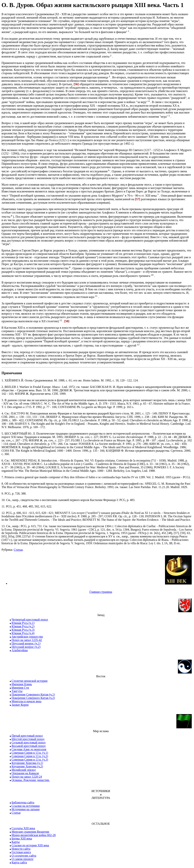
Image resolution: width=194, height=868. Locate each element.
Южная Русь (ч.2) (23, 626)
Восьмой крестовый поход (29, 746)
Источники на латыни (26, 809)
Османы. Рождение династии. (31, 780)
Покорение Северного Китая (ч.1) (33, 694)
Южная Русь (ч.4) (23, 633)
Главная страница (101, 592)
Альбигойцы (20, 650)
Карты (16, 842)
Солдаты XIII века (23, 828)
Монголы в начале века (26, 701)
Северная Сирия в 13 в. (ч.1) (30, 753)
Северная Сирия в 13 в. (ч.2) (30, 756)
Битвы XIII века (22, 838)
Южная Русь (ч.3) (23, 630)
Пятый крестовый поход (27, 736)
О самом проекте (22, 859)
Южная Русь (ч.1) (23, 623)
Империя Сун (20, 688)
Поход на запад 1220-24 (27, 777)
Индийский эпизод (24, 770)
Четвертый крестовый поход (30, 619)
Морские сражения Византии (30, 832)
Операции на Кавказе (25, 773)
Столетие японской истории (29, 681)
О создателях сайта (24, 856)
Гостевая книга (21, 852)
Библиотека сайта (23, 802)
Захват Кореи (20, 705)
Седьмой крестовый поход (29, 742)
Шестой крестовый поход (28, 739)
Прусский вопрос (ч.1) (26, 643)
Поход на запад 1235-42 (27, 640)
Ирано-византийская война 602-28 (34, 835)
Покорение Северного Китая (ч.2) (33, 698)
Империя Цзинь (22, 684)
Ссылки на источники (26, 806)
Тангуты (17, 691)
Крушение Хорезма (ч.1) (27, 763)
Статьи (18, 550)
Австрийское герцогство (27, 637)
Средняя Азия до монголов (29, 749)
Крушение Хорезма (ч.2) (27, 766)
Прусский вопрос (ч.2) (26, 647)
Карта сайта (19, 862)
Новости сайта (21, 849)
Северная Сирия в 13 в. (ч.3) (30, 760)
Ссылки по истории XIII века (30, 845)
